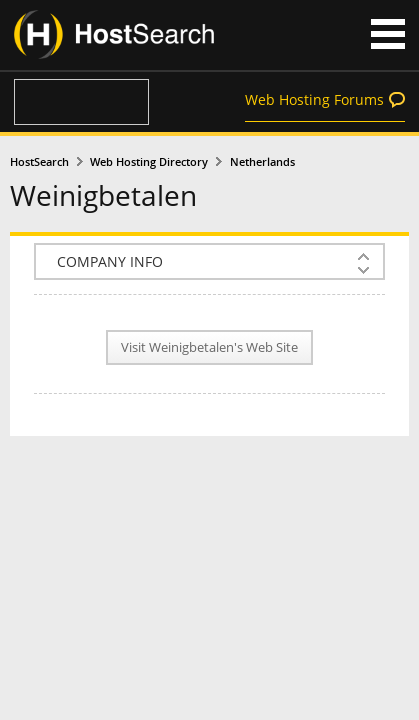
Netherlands (262, 162)
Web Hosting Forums (314, 99)
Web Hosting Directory (149, 162)
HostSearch (39, 162)
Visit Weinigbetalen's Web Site (209, 347)
